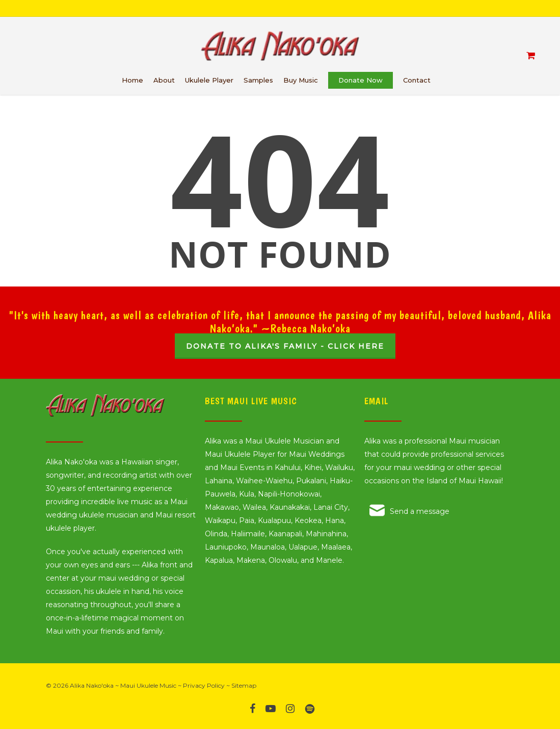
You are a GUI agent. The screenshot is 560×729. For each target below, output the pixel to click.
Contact (417, 80)
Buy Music (301, 80)
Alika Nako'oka (92, 685)
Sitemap (244, 685)
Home (132, 80)
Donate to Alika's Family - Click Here (285, 346)
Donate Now (361, 80)
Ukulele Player (209, 80)
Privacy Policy (204, 685)
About (164, 80)
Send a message (420, 511)
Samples (258, 80)
